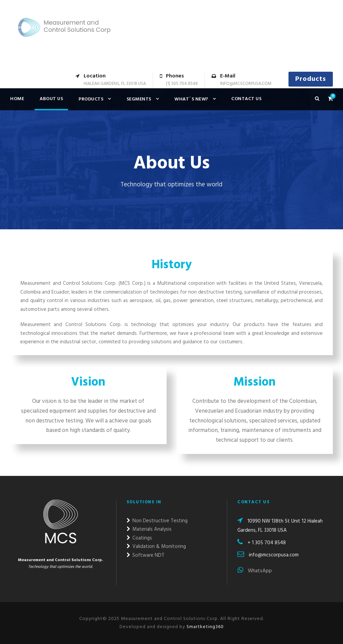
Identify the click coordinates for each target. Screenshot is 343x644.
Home (17, 99)
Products (311, 79)
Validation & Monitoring (156, 547)
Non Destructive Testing (157, 521)
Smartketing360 (205, 627)
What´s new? (191, 99)
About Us (51, 99)
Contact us (246, 99)
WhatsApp (255, 571)
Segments (139, 99)
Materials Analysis (149, 529)
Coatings (139, 538)
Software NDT (146, 555)
